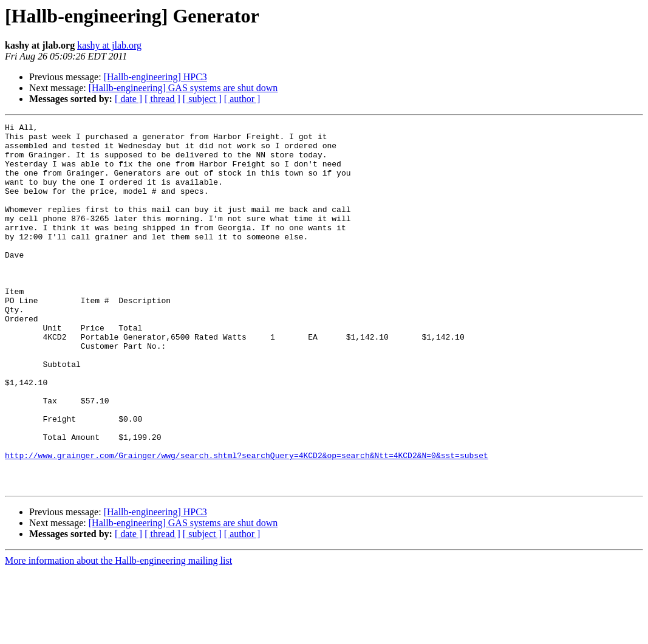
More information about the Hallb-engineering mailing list (118, 633)
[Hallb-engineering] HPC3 (155, 77)
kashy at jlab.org (109, 45)
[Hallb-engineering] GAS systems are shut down (183, 88)
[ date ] (128, 99)
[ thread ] (162, 99)
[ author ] (242, 99)
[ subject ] (202, 99)
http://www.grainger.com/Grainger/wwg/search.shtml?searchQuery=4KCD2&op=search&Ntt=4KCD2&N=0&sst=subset (247, 522)
